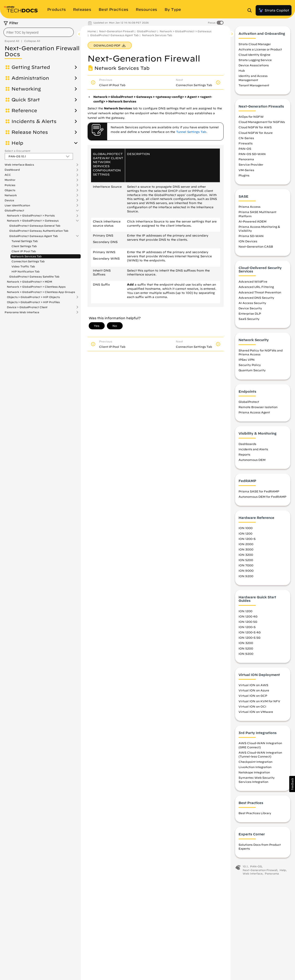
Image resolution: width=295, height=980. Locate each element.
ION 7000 (246, 567)
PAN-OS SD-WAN (252, 155)
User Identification (17, 205)
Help (17, 143)
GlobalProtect (14, 211)
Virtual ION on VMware (256, 713)
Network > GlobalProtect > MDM (29, 282)
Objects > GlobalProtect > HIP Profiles (33, 302)
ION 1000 (246, 529)
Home (92, 31)
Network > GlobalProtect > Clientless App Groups (41, 292)
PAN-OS (245, 150)
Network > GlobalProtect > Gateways (33, 221)
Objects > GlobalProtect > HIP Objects (33, 297)
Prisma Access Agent (254, 414)
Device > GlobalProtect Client (27, 307)
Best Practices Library (255, 814)
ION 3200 (246, 556)
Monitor (10, 180)
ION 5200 (246, 561)
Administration (30, 78)
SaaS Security (249, 320)
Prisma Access (249, 208)
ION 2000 (246, 545)
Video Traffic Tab (23, 266)
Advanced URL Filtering (256, 288)
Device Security (250, 310)
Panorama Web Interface (22, 312)
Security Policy (250, 366)
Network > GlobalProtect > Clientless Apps (36, 287)
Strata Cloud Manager (255, 45)
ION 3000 (246, 551)
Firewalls (246, 145)
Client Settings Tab (24, 246)
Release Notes (30, 132)
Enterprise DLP (250, 315)
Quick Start (26, 100)
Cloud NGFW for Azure (256, 134)
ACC (8, 175)
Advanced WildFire (253, 283)
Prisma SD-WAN (251, 237)
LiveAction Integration (255, 768)
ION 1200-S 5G (249, 639)
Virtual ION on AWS (253, 686)
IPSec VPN (247, 361)
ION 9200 (246, 577)
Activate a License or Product (260, 51)
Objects (10, 190)
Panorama (246, 161)
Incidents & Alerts (34, 121)
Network (11, 195)
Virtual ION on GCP (253, 697)
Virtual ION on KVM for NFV (259, 702)
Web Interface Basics (19, 165)
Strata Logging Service (255, 61)
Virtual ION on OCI (252, 708)
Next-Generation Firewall (116, 31)
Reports (244, 456)
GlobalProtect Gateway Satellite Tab (34, 276)
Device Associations (254, 67)
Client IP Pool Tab (24, 251)
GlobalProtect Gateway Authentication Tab (39, 231)
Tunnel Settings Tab (25, 241)
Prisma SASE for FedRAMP (259, 493)
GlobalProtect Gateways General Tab (35, 226)
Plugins (244, 177)
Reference (24, 111)
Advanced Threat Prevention (260, 293)
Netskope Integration (254, 774)
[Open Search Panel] (251, 10)
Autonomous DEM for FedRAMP (262, 498)
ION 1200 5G (248, 623)
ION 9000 (246, 572)
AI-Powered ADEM (252, 223)
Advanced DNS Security (256, 299)
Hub (242, 72)
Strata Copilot (274, 10)
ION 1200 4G (248, 618)
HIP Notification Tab (26, 271)
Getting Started (31, 67)
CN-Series (246, 139)
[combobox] (39, 32)
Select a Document (18, 151)
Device (9, 200)
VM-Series (246, 171)
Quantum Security (252, 372)
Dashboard (12, 170)
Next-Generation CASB (256, 248)
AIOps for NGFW (251, 118)
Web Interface (253, 875)
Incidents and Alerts (253, 451)
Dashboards (247, 445)
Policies (10, 185)
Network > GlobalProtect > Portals (31, 216)
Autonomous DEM (252, 461)
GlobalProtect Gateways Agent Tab (34, 236)
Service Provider (251, 166)
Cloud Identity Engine (254, 56)
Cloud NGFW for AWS (255, 129)
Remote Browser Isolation (258, 408)
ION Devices (248, 243)
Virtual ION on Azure (254, 692)
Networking (26, 89)
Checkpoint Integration (255, 763)
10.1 (245, 868)
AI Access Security (252, 304)
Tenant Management (254, 87)
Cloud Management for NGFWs (262, 123)
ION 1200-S (247, 540)
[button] (292, 784)
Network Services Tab (27, 256)
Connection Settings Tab (28, 261)
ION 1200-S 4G (250, 634)
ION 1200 (245, 535)
